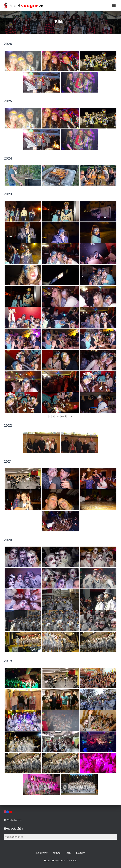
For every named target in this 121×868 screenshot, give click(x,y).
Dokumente (42, 853)
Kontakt (80, 853)
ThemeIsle (72, 861)
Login (68, 853)
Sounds (57, 853)
